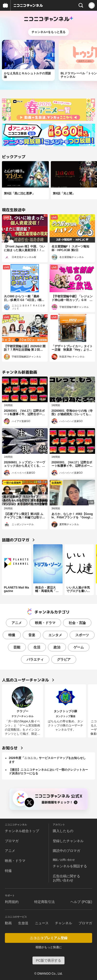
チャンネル (64, 923)
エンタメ (55, 635)
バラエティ (35, 659)
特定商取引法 (44, 902)
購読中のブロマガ (66, 851)
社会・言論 (77, 623)
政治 (57, 647)
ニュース (42, 923)
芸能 (17, 647)
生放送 (23, 923)
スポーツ (82, 635)
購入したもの (63, 831)
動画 (8, 923)
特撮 (12, 635)
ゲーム (79, 647)
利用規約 (12, 902)
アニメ (17, 623)
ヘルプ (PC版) (81, 902)
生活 (37, 647)
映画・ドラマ (45, 623)
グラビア (64, 659)
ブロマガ (12, 841)
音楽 (32, 635)
